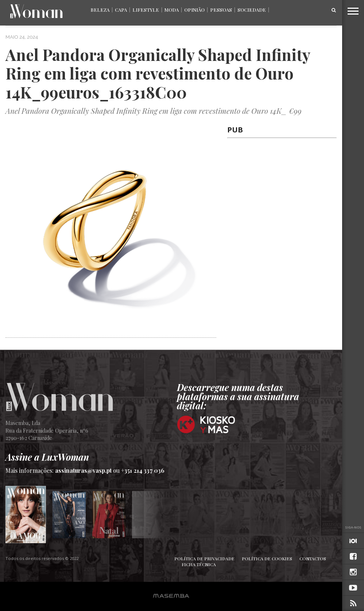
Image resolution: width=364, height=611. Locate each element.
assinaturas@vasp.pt (83, 470)
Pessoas (221, 10)
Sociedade (252, 10)
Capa (121, 10)
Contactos (313, 558)
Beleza (100, 10)
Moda (172, 10)
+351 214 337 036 (143, 470)
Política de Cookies (267, 558)
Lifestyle (146, 10)
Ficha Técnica (199, 564)
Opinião (194, 10)
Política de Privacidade (204, 558)
